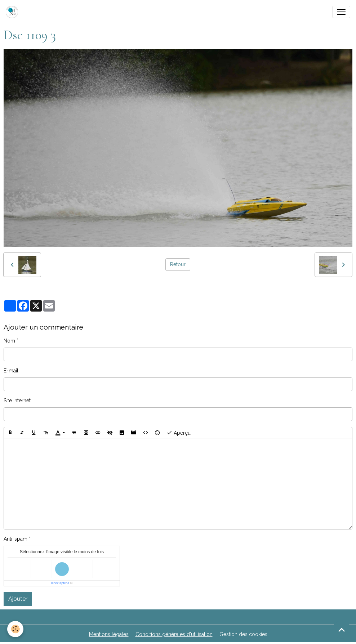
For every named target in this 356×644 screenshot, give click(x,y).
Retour (178, 264)
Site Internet (17, 401)
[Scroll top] (342, 630)
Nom (9, 341)
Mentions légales (109, 634)
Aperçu (179, 433)
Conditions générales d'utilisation (174, 634)
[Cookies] (15, 629)
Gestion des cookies (243, 634)
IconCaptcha (60, 583)
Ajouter (18, 599)
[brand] (13, 12)
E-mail (11, 371)
